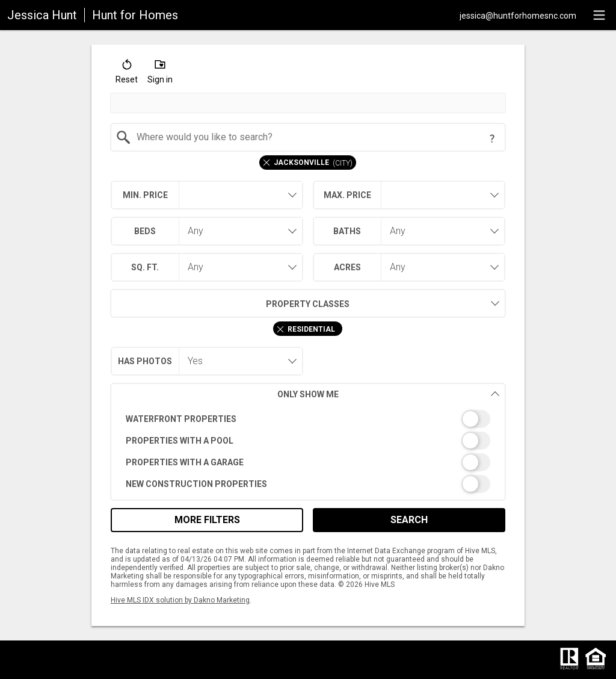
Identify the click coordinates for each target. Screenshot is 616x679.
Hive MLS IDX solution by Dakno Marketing (180, 600)
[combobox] (308, 137)
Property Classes (230, 303)
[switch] (308, 419)
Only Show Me (389, 394)
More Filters (207, 520)
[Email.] (518, 15)
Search (409, 520)
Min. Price (145, 195)
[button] (127, 74)
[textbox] (316, 137)
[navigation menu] (599, 15)
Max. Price (347, 195)
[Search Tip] (492, 138)
